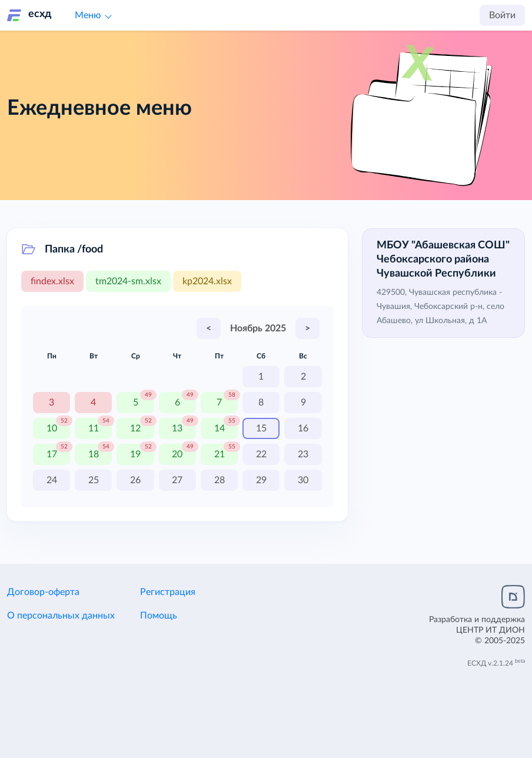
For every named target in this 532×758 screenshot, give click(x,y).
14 (220, 428)
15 (261, 428)
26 (135, 480)
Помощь (159, 616)
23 (303, 454)
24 (52, 480)
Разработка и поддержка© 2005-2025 (477, 630)
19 (135, 454)
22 (261, 454)
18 (94, 454)
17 (52, 454)
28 (220, 480)
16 (303, 428)
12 (135, 428)
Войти (502, 15)
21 (220, 454)
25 (94, 480)
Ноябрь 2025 (258, 328)
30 (303, 480)
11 (94, 428)
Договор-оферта (43, 592)
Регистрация (168, 592)
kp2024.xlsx (207, 281)
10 (52, 428)
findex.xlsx (52, 281)
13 (177, 428)
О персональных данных (61, 616)
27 (177, 480)
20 (177, 454)
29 (261, 480)
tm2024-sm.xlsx (128, 281)
